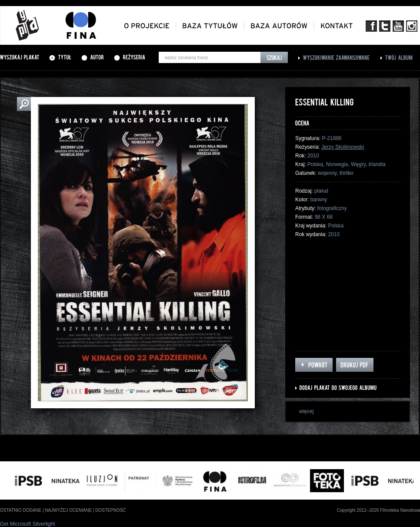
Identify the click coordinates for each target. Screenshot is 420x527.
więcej (306, 411)
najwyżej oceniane (68, 510)
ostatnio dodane (21, 510)
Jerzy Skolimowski (343, 147)
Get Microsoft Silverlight (28, 524)
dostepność (110, 510)
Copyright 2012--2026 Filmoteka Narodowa (378, 510)
